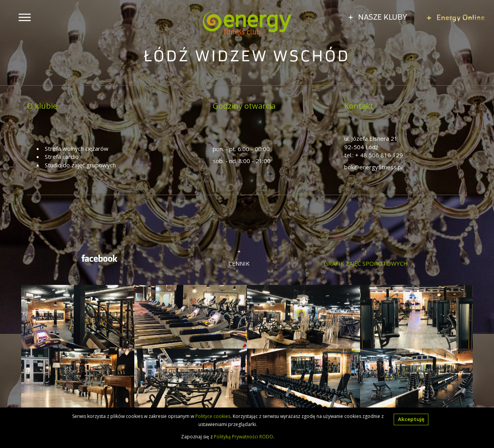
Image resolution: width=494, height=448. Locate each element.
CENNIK (239, 263)
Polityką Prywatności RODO (244, 437)
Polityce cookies (213, 416)
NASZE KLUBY (378, 17)
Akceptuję (411, 419)
